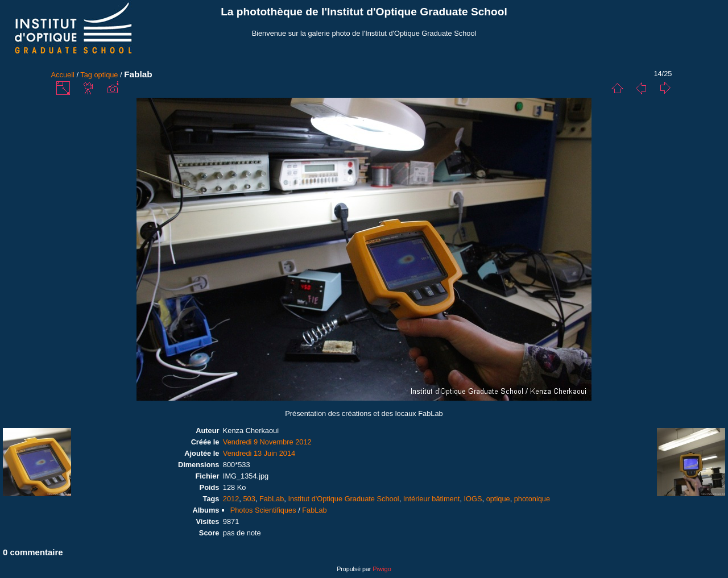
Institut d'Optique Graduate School (343, 499)
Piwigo (382, 569)
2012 (231, 499)
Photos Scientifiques (263, 510)
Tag (86, 75)
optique (106, 75)
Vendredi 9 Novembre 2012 (267, 442)
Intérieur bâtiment (432, 499)
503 (249, 499)
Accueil (63, 75)
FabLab (272, 499)
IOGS (473, 499)
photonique (532, 499)
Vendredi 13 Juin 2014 (259, 453)
